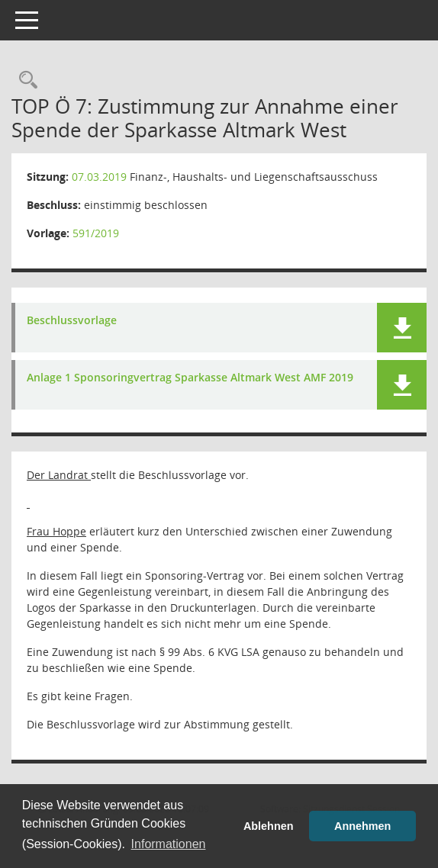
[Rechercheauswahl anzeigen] (24, 80)
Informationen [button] (169, 844)
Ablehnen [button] (269, 826)
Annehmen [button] (362, 826)
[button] (402, 328)
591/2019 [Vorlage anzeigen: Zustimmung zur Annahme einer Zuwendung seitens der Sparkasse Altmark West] (96, 233)
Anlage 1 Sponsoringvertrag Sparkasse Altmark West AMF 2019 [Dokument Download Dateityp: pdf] (190, 378)
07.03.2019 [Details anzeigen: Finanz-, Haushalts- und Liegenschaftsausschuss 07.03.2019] (99, 177)
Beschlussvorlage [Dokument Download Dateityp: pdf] (72, 321)
